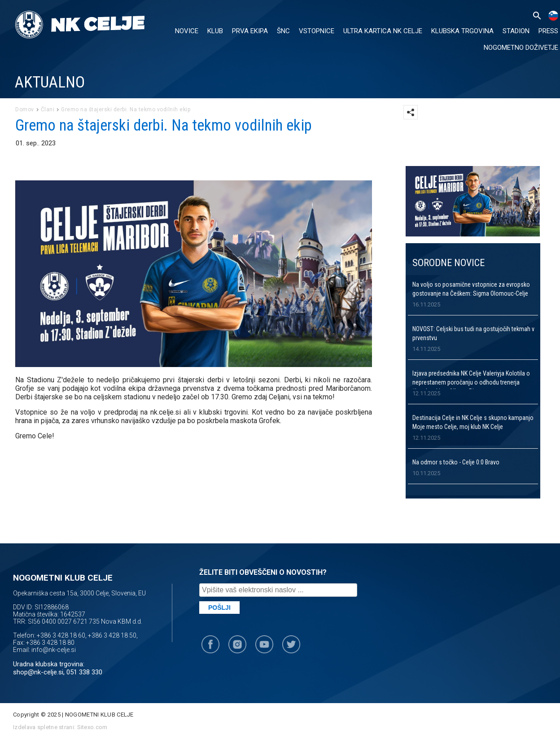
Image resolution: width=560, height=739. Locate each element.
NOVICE (187, 31)
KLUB (215, 31)
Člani (48, 109)
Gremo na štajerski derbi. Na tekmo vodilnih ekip (126, 109)
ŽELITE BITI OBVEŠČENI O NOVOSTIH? (263, 572)
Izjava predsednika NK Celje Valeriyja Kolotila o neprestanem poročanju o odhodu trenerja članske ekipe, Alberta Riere (471, 382)
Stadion (516, 31)
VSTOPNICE (317, 31)
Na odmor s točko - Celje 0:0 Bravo (456, 462)
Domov (25, 109)
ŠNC (283, 31)
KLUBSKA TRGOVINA (462, 31)
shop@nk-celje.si (38, 672)
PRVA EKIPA (250, 31)
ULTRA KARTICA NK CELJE (383, 31)
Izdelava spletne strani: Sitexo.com (60, 727)
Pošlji (219, 608)
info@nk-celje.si (54, 650)
